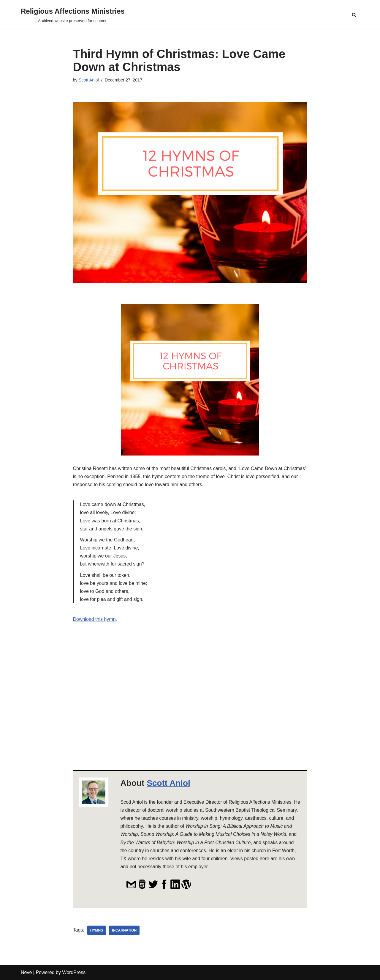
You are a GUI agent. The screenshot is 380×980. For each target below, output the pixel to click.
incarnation (124, 930)
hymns (97, 930)
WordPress (74, 972)
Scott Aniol (89, 80)
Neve (26, 972)
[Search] (354, 15)
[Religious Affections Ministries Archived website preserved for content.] (73, 15)
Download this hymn (94, 619)
